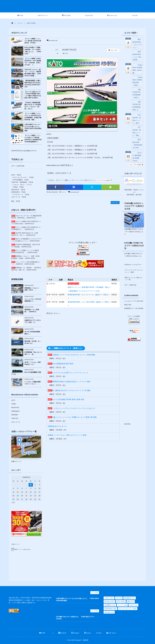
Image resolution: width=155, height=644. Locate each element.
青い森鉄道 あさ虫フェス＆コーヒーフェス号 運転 (71, 390)
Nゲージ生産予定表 (18, 166)
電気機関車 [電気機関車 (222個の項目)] (129, 598)
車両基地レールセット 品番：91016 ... (33, 289)
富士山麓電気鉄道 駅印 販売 (63, 364)
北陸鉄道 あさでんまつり (57, 426)
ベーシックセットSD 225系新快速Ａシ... (33, 300)
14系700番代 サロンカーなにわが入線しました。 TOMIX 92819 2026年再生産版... (77, 600)
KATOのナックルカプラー (133, 265)
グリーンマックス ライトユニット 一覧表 (134, 271)
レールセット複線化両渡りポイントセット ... (33, 383)
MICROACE (15, 408)
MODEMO (15, 415)
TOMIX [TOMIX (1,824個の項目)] (109, 598)
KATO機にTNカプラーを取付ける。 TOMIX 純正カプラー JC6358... (76, 618)
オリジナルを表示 (105, 180)
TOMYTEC (15, 418)
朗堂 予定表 (16, 201)
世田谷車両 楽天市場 (134, 195)
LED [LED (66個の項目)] (119, 598)
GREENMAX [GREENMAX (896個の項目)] (110, 609)
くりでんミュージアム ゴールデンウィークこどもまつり (74, 408)
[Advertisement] (82, 8)
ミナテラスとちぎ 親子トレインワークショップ (70, 373)
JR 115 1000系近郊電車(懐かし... (32, 333)
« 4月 (13, 503)
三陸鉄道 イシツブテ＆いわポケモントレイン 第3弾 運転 (74, 355)
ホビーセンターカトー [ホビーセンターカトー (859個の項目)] (128, 609)
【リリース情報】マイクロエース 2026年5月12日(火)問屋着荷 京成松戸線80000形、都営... (33, 117)
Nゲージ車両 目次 (131, 285)
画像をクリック (26, 449)
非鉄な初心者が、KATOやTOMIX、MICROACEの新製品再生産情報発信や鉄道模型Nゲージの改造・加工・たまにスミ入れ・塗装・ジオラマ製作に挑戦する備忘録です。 (30, 600)
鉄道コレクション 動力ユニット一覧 (134, 279)
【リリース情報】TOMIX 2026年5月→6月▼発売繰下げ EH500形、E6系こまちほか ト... (33, 62)
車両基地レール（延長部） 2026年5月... (32, 311)
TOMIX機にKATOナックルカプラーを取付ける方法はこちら (134, 232)
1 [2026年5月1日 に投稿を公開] (31, 485)
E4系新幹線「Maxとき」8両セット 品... (33, 353)
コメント (64, 192)
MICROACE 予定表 (18, 190)
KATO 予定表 (16, 175)
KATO (66, 53)
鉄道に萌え (128, 305)
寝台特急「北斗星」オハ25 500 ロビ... (33, 342)
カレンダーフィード (73, 180)
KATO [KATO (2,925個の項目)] (121, 602)
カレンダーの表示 (136, 165)
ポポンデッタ (16, 422)
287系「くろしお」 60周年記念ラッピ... (33, 363)
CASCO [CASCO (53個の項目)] (133, 605)
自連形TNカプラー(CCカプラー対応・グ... (33, 321)
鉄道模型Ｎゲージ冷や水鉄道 (134, 308)
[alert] (27, 549)
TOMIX (14, 404)
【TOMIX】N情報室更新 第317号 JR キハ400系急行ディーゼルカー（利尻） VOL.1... (33, 106)
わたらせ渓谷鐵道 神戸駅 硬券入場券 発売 (68, 399)
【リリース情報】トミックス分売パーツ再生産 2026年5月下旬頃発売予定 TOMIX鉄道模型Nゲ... (33, 139)
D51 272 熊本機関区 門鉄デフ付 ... (26, 373)
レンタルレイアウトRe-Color (134, 301)
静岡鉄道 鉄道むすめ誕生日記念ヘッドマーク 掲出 (71, 382)
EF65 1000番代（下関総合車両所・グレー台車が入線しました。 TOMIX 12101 (33, 51)
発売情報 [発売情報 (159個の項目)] (109, 612)
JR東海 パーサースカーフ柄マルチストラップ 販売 (67, 435)
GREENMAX (16, 411)
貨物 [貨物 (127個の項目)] (131, 602)
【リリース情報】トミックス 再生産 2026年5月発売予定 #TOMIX (33, 41)
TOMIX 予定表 (18, 187)
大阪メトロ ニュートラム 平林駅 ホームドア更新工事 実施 (74, 417)
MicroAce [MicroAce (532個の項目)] (109, 602)
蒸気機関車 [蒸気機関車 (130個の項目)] (110, 605)
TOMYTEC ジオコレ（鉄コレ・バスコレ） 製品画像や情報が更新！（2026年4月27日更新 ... (33, 73)
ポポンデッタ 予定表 (19, 197)
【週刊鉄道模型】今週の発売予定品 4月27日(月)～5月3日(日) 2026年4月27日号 (33, 84)
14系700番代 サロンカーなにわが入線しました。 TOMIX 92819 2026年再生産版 (33, 128)
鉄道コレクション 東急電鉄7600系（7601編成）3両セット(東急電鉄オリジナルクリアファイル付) (89, 287)
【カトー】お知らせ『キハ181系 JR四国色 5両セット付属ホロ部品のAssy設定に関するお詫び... (33, 95)
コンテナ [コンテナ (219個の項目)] (122, 605)
